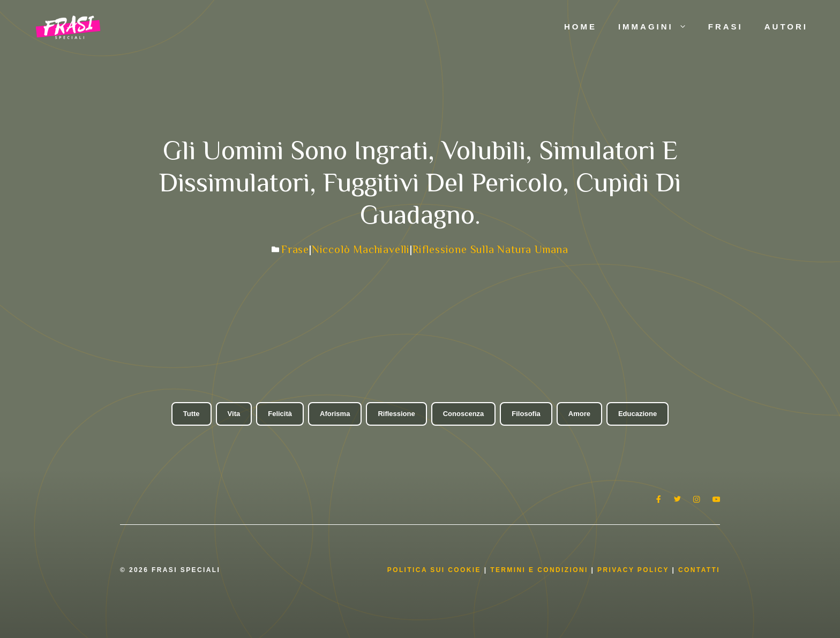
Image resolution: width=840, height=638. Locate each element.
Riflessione (396, 414)
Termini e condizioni (539, 570)
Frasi (726, 27)
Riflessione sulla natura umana (490, 249)
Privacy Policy (635, 570)
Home (580, 27)
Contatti (699, 570)
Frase (295, 249)
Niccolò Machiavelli (361, 249)
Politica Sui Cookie (434, 570)
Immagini (658, 27)
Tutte (192, 414)
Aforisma (335, 414)
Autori (786, 27)
